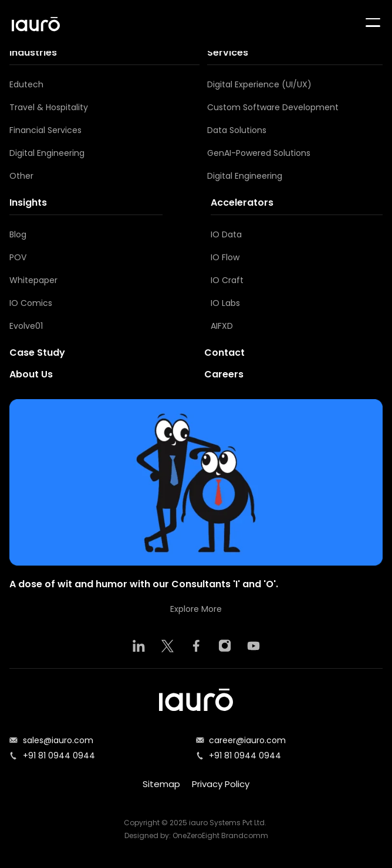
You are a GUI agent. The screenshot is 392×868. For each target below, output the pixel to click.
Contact (224, 353)
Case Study (37, 353)
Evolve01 (26, 326)
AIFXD (222, 326)
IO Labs (225, 303)
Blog (18, 234)
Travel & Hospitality (49, 107)
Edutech (26, 84)
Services (228, 52)
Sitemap (161, 784)
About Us (31, 374)
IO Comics (31, 303)
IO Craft (227, 280)
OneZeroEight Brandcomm (220, 835)
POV (18, 257)
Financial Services (45, 130)
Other (21, 176)
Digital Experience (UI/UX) (259, 84)
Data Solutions (237, 130)
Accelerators (242, 202)
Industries (33, 52)
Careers (224, 374)
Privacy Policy (221, 784)
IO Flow (225, 257)
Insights (28, 202)
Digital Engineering (47, 153)
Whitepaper (33, 280)
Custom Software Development (273, 107)
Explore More (196, 609)
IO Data (226, 234)
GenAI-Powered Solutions (259, 153)
